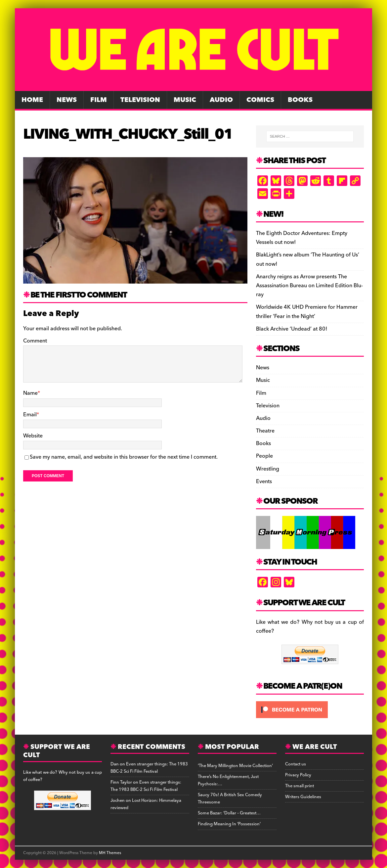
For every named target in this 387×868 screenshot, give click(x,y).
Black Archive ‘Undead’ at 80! (292, 329)
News (67, 100)
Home (32, 100)
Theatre (265, 431)
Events (264, 481)
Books (300, 100)
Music (185, 100)
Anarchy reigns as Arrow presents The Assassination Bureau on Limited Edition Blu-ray (309, 286)
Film (99, 100)
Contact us (296, 764)
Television (140, 100)
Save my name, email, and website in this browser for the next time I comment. (124, 457)
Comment (35, 341)
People (264, 456)
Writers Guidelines (303, 797)
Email (30, 415)
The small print (300, 786)
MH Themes (110, 853)
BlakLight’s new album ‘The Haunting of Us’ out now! (308, 259)
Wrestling (268, 469)
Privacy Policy (298, 775)
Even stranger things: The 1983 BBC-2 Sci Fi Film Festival (149, 768)
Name (30, 393)
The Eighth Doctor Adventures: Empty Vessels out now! (302, 238)
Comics (260, 100)
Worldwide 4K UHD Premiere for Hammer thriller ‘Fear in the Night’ (307, 312)
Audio (221, 100)
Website (33, 436)
